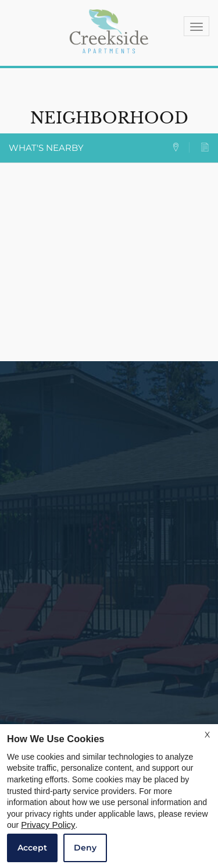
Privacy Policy (48, 825)
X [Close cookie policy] (207, 735)
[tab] (181, 148)
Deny (85, 848)
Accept (32, 848)
